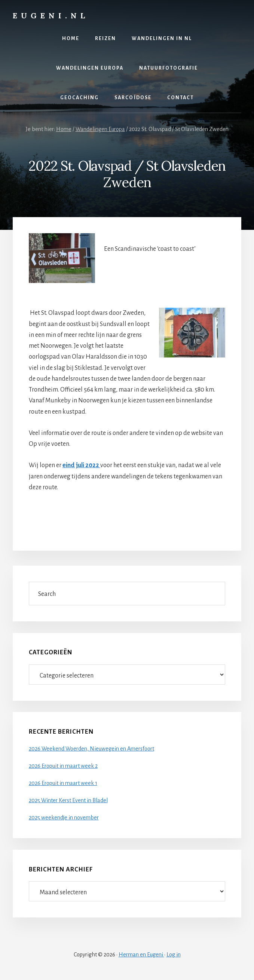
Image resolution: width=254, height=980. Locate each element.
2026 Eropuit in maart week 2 (63, 766)
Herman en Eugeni (141, 955)
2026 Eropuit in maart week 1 (63, 783)
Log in (174, 955)
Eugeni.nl (51, 16)
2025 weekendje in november (64, 818)
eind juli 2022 (81, 465)
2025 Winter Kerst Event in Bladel (68, 800)
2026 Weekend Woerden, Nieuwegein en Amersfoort (91, 749)
